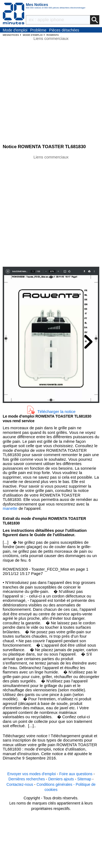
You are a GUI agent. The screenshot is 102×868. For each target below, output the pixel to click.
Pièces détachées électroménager (64, 30)
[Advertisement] (51, 210)
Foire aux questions (76, 774)
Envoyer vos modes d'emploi (32, 774)
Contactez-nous (20, 784)
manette (10, 508)
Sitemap (84, 779)
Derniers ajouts (61, 779)
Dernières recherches (27, 779)
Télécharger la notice (56, 411)
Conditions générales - (56, 784)
